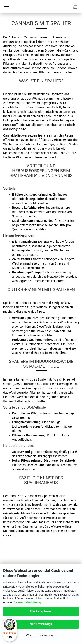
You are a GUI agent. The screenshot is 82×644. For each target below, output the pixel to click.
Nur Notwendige (41, 624)
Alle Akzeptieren (41, 611)
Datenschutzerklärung (27, 602)
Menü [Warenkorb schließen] (7, 7)
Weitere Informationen (41, 635)
